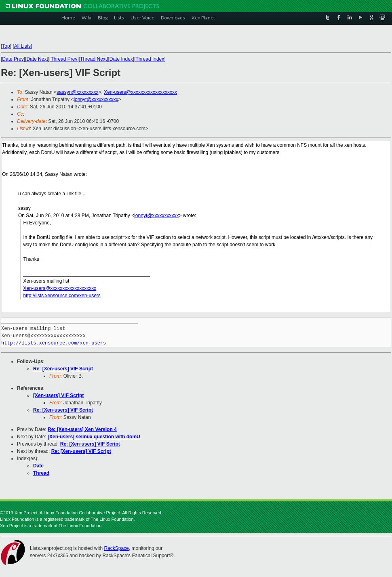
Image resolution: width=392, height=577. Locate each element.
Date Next (37, 59)
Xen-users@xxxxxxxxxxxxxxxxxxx (140, 92)
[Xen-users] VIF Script (58, 395)
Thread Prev (64, 59)
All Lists (22, 46)
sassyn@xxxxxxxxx (78, 92)
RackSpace (116, 548)
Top (6, 46)
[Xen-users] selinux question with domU (94, 437)
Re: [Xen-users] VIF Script (63, 369)
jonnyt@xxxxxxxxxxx (96, 99)
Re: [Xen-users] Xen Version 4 (82, 429)
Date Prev (13, 59)
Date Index (121, 59)
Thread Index (150, 59)
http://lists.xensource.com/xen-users (62, 296)
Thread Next (93, 59)
